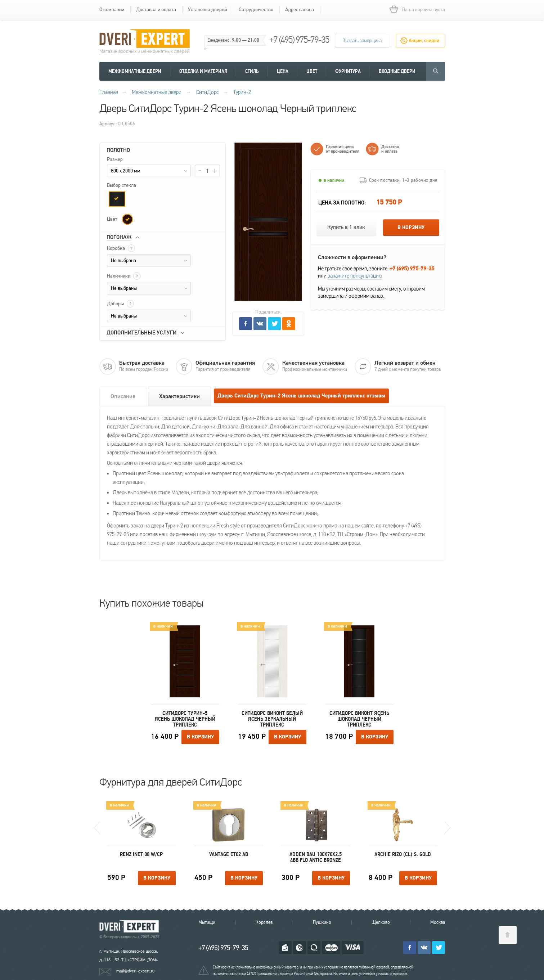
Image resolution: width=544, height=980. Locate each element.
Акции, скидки (424, 41)
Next (447, 828)
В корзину (411, 228)
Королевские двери (130, 927)
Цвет (312, 71)
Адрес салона (300, 10)
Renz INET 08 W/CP (141, 854)
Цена (283, 71)
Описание (123, 396)
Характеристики (179, 396)
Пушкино (322, 922)
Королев (264, 922)
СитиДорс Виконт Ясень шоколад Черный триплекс (359, 719)
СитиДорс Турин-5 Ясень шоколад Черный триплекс (185, 719)
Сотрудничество (256, 10)
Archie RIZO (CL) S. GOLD (403, 854)
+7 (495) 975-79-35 (299, 40)
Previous (97, 828)
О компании (112, 10)
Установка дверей (207, 10)
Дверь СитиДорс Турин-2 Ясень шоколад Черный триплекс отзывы (301, 396)
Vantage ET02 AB (229, 854)
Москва (438, 922)
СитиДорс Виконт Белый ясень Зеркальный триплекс (272, 719)
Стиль (252, 71)
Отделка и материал (203, 71)
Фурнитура (348, 71)
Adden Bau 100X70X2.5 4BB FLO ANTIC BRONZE (316, 857)
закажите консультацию (355, 276)
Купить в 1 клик (346, 227)
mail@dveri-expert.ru (135, 971)
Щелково (381, 922)
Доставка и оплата (156, 10)
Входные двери (397, 71)
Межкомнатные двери (135, 71)
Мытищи (207, 922)
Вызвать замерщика (362, 41)
